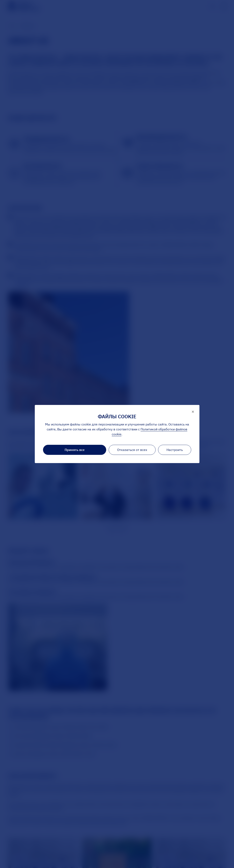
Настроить (175, 450)
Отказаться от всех (132, 450)
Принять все (75, 450)
